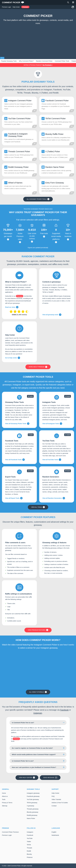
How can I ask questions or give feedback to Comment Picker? (34, 767)
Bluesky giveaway (33, 812)
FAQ (53, 796)
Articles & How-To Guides (60, 803)
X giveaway (30, 806)
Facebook (64, 710)
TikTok (29, 845)
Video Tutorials (56, 799)
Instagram (38, 713)
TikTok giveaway (32, 803)
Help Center (16, 7)
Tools (4, 799)
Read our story (12, 307)
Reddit (29, 851)
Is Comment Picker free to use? (23, 723)
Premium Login (6, 7)
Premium (25, 7)
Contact (54, 806)
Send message (50, 778)
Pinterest (30, 857)
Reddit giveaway (32, 815)
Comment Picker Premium (10, 832)
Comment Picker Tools (62, 61)
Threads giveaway (33, 809)
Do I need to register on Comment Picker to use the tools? (32, 748)
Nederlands (55, 835)
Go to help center (13, 358)
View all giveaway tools (52, 315)
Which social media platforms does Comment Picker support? (34, 754)
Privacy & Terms (7, 803)
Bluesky (29, 854)
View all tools (38, 507)
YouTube (30, 838)
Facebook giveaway (33, 796)
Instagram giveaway (33, 793)
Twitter (29, 841)
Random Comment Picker (44, 61)
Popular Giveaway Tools (9, 61)
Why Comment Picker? (26, 61)
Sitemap (5, 806)
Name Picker (31, 818)
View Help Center (27, 778)
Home (4, 793)
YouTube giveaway (33, 799)
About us (5, 796)
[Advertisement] (38, 40)
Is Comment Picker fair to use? (23, 761)
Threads (29, 848)
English (54, 832)
